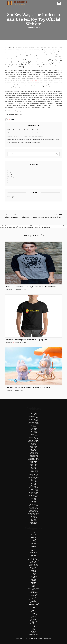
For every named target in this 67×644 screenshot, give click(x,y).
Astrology (33, 534)
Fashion (33, 572)
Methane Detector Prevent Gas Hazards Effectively (23, 130)
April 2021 (33, 503)
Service (33, 616)
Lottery (33, 591)
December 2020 (33, 509)
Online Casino (33, 601)
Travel (33, 633)
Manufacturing (33, 593)
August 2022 (33, 479)
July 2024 (34, 445)
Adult (33, 533)
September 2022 (33, 477)
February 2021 (34, 506)
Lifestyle (33, 590)
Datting (33, 558)
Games (33, 579)
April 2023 (33, 467)
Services (33, 618)
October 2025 (33, 422)
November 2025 (33, 421)
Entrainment (34, 567)
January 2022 (33, 489)
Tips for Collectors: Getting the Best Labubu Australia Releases (28, 388)
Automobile (33, 536)
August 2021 (33, 497)
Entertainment (12, 179)
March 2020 (33, 522)
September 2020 (34, 513)
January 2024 (34, 454)
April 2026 (33, 413)
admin (38, 27)
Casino (10, 169)
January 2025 (34, 436)
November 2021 (34, 492)
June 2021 (34, 500)
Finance (33, 573)
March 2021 (33, 504)
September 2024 (34, 442)
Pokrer (33, 609)
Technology (33, 631)
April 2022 (33, 485)
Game (33, 578)
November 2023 (34, 457)
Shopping (18, 111)
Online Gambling (33, 603)
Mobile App (34, 597)
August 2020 (33, 515)
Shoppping (34, 621)
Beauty (33, 537)
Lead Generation (33, 588)
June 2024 (33, 446)
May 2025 (34, 430)
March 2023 (33, 469)
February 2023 (34, 470)
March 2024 (33, 451)
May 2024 (34, 448)
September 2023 (33, 460)
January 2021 (33, 507)
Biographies (33, 542)
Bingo (33, 540)
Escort (33, 569)
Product (10, 183)
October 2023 (33, 458)
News (34, 599)
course (33, 554)
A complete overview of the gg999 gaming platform (24, 142)
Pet (33, 606)
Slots (33, 625)
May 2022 (33, 483)
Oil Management (33, 600)
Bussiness (33, 546)
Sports (33, 630)
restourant (33, 615)
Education (11, 175)
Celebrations (34, 551)
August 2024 (33, 443)
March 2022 (33, 486)
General (33, 582)
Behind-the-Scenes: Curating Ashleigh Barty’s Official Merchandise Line (32, 287)
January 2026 (34, 418)
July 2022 (33, 480)
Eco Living (33, 561)
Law (9, 181)
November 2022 (34, 475)
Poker (33, 607)
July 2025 (34, 427)
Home (33, 585)
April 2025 (33, 431)
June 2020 (33, 518)
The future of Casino (12, 218)
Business (10, 171)
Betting (33, 539)
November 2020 (33, 510)
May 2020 (34, 519)
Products (33, 613)
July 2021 (33, 498)
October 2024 (33, 440)
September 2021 (33, 495)
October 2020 (33, 512)
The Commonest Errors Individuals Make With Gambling (42, 218)
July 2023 (33, 463)
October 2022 (33, 476)
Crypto (33, 555)
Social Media (33, 627)
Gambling (33, 576)
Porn (33, 610)
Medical (33, 596)
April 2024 (33, 449)
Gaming (33, 581)
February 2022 (34, 488)
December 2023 (33, 455)
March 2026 (34, 415)
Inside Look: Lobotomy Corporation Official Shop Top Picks (27, 340)
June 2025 (33, 428)
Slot (34, 622)
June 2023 (34, 464)
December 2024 (33, 437)
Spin (33, 628)
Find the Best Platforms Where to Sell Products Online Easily (26, 136)
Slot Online (33, 624)
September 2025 (34, 424)
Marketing (11, 177)
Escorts (33, 570)
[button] (59, 3)
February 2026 (33, 416)
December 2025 (33, 419)
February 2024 (33, 452)
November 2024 (33, 439)
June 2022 (34, 482)
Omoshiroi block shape (15, 114)
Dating (34, 557)
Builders (33, 543)
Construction (33, 552)
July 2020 (34, 516)
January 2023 (33, 472)
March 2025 (33, 433)
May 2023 (33, 466)
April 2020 (33, 521)
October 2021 (33, 494)
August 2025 (33, 425)
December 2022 (33, 473)
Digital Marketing (34, 560)
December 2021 (33, 491)
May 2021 (33, 501)
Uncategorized (33, 634)
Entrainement (33, 566)
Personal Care (33, 604)
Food (33, 575)
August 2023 (33, 461)
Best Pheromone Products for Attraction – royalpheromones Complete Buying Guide (33, 139)
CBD (33, 549)
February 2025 (33, 434)
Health (10, 173)
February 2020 (33, 524)
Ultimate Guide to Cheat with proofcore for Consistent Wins (26, 133)
